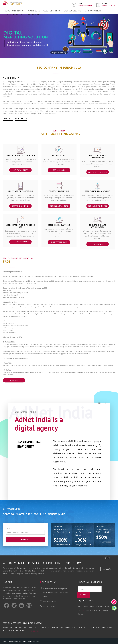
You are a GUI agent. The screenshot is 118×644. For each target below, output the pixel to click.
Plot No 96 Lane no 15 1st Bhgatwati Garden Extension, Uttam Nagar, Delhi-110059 (56, 592)
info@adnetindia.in (50, 601)
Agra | (6, 627)
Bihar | (6, 631)
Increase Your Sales (59, 242)
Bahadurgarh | (71, 627)
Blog (92, 607)
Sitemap (106, 610)
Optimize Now (97, 244)
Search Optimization (14, 11)
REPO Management (93, 11)
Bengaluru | (82, 627)
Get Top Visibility (21, 170)
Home (80, 607)
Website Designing (52, 11)
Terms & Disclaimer (93, 610)
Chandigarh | (14, 631)
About (86, 607)
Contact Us (107, 569)
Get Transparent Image (98, 206)
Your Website (11, 528)
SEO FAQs (100, 607)
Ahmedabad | (14, 627)
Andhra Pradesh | (35, 627)
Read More (21, 118)
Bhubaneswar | (108, 627)
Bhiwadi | (91, 627)
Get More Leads (59, 170)
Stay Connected (62, 545)
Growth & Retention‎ (20, 206)
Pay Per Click (34, 11)
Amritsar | (23, 627)
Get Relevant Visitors (59, 206)
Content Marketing (14, 15)
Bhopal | (98, 627)
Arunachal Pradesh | (50, 627)
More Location (34, 631)
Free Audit (25, 539)
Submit (84, 595)
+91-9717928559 (49, 606)
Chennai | (24, 631)
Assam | (62, 627)
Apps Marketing (34, 15)
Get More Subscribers (20, 242)
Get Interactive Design (97, 172)
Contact (8, 118)
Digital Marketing (73, 11)
